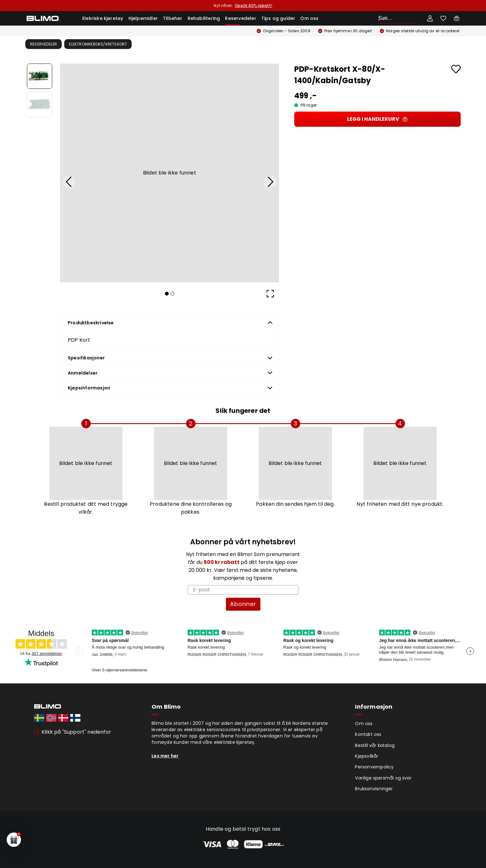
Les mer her (165, 756)
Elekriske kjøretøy (103, 18)
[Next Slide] (270, 182)
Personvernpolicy (374, 767)
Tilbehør (173, 18)
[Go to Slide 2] (40, 105)
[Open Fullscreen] (270, 294)
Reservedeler (240, 18)
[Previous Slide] (69, 182)
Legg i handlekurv (377, 119)
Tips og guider (278, 18)
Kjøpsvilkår (367, 756)
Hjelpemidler (143, 18)
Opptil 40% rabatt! (253, 6)
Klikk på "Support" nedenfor (76, 732)
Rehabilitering (204, 18)
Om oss (309, 18)
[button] (170, 173)
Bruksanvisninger (374, 789)
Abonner (243, 604)
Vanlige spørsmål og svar (383, 778)
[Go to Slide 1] (40, 76)
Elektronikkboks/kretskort (98, 44)
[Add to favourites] (456, 69)
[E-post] (243, 590)
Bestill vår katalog (375, 745)
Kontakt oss (368, 734)
